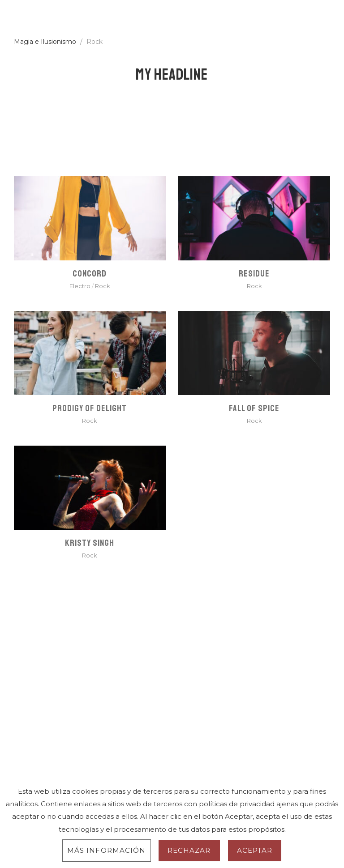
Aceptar (255, 850)
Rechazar (189, 850)
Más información (107, 850)
